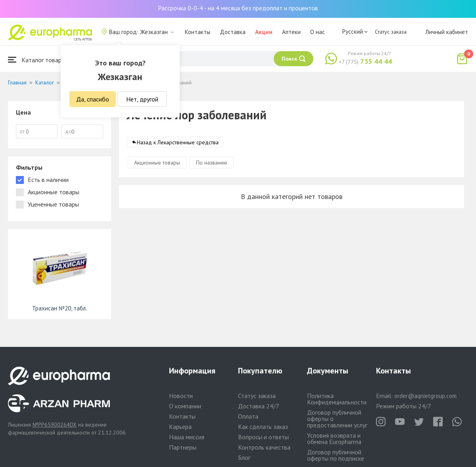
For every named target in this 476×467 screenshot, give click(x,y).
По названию (212, 163)
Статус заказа (391, 32)
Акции (264, 32)
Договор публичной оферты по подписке (336, 455)
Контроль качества (264, 447)
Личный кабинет (447, 32)
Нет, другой (142, 99)
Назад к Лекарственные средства (178, 142)
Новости (181, 396)
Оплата (248, 416)
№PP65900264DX (55, 425)
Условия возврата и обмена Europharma (334, 438)
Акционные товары (157, 163)
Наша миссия (187, 437)
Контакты (198, 32)
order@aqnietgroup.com (425, 396)
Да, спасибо (93, 99)
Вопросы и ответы (263, 437)
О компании (185, 406)
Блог (244, 457)
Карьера (180, 427)
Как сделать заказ (263, 427)
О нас (318, 32)
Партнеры (183, 447)
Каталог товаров (38, 60)
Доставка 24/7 (259, 406)
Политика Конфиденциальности (337, 399)
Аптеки (291, 32)
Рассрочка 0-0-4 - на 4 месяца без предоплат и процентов (238, 8)
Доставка (233, 32)
